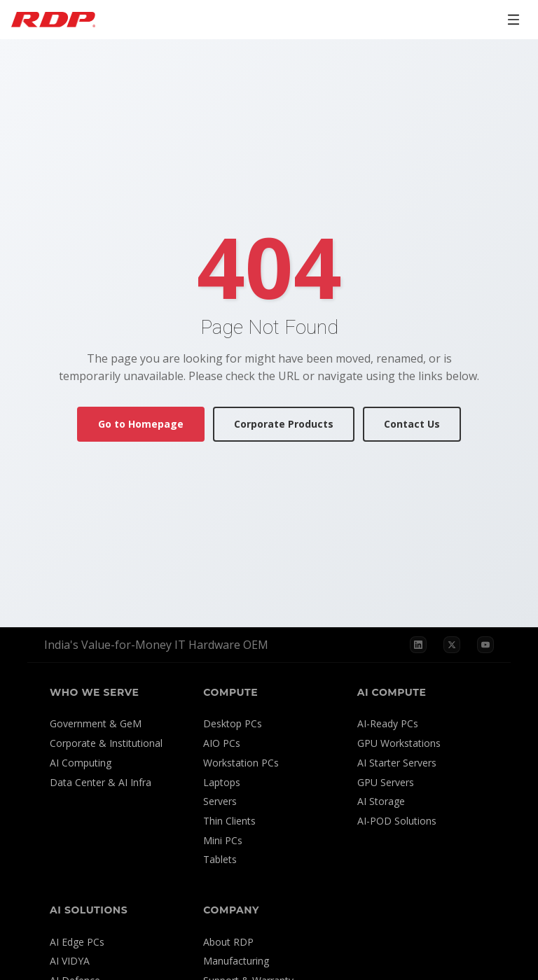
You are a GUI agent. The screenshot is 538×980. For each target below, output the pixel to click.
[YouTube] (485, 645)
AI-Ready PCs (388, 723)
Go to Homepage (141, 424)
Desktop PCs (233, 723)
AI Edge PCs (77, 942)
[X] (452, 645)
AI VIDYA (70, 961)
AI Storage (381, 801)
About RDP (228, 942)
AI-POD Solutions (397, 821)
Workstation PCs (241, 763)
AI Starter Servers (397, 763)
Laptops (222, 782)
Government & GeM (96, 723)
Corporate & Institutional (106, 743)
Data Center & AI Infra (101, 782)
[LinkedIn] (418, 645)
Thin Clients (229, 821)
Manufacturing (236, 961)
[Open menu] (513, 20)
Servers (220, 801)
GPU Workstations (399, 743)
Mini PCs (223, 840)
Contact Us (412, 424)
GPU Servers (386, 782)
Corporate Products (284, 424)
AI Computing (81, 763)
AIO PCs (222, 743)
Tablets (220, 859)
